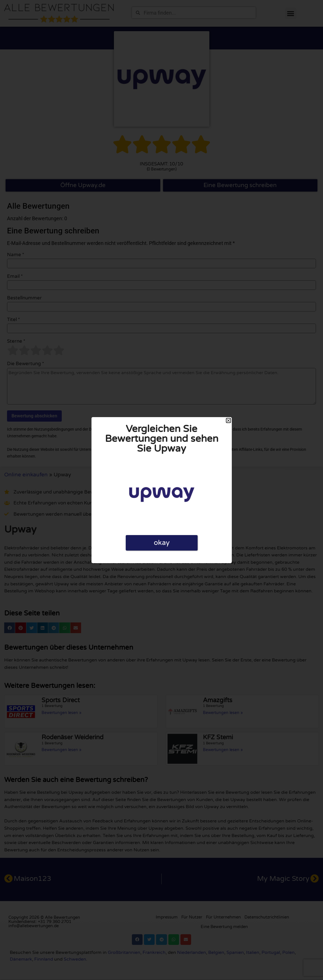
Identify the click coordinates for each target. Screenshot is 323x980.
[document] (161, 490)
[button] (228, 420)
